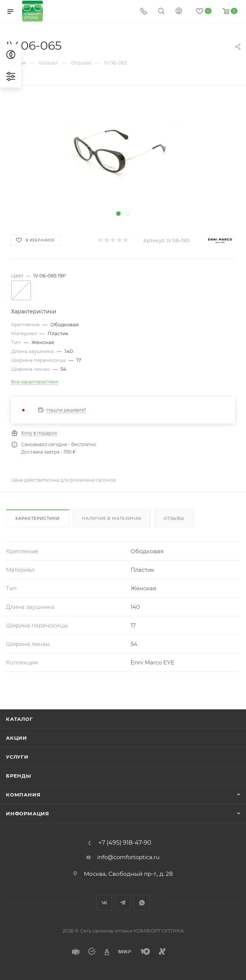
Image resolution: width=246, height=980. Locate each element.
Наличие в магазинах (112, 518)
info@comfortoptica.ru (128, 857)
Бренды (19, 776)
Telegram (123, 903)
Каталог (19, 719)
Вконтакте (104, 903)
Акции (17, 738)
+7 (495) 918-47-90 (125, 843)
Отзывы (174, 518)
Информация (28, 814)
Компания (23, 795)
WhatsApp (142, 903)
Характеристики (37, 518)
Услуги (17, 757)
